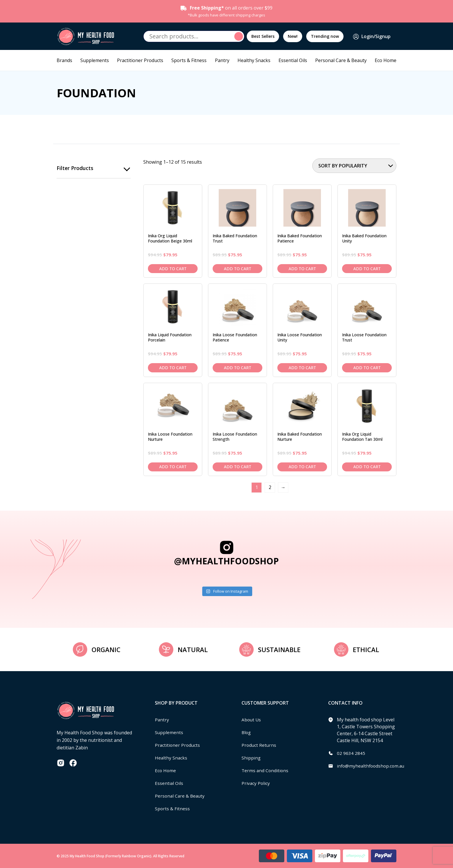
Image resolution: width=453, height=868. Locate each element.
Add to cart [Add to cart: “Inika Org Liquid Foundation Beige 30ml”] (173, 269)
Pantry (222, 60)
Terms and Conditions (266, 770)
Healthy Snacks (254, 60)
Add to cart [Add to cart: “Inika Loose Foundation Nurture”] (173, 467)
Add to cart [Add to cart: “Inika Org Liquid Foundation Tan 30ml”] (367, 467)
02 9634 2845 (351, 753)
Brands (64, 60)
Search (240, 36)
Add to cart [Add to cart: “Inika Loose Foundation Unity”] (302, 368)
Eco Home (386, 60)
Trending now (325, 36)
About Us (252, 720)
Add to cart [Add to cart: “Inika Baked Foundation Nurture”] (302, 467)
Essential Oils (293, 60)
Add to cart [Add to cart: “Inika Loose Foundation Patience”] (238, 368)
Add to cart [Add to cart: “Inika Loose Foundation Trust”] (367, 368)
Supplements (95, 60)
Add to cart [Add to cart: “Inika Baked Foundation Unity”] (367, 269)
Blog (247, 732)
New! (293, 36)
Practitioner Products (140, 60)
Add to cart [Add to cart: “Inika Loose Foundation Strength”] (238, 467)
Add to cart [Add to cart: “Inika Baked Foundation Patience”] (302, 269)
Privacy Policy (256, 783)
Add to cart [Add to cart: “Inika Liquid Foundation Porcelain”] (173, 368)
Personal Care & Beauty (341, 60)
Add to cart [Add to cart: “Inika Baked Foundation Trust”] (238, 269)
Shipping (251, 758)
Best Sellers (263, 36)
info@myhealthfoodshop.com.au (372, 766)
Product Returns (259, 745)
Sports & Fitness (189, 60)
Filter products (75, 168)
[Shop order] (354, 166)
